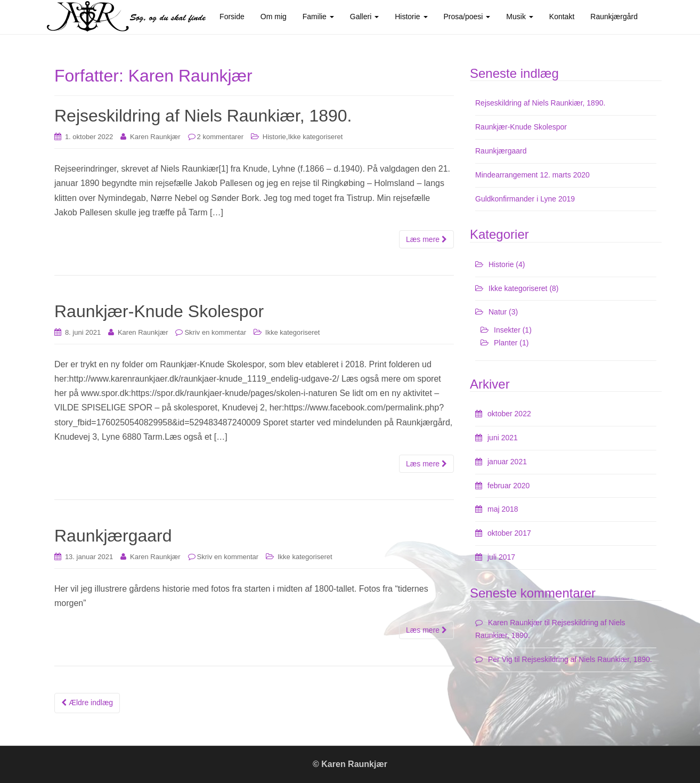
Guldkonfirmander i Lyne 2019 (525, 199)
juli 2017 (501, 557)
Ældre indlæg (87, 703)
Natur (498, 312)
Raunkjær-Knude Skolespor (159, 311)
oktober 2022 (509, 414)
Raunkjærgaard (113, 536)
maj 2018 (503, 509)
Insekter (507, 330)
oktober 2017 (509, 533)
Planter (506, 343)
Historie (274, 137)
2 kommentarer (220, 137)
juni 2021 (503, 438)
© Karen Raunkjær (350, 764)
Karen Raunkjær (155, 137)
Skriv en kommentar (215, 332)
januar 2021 (507, 462)
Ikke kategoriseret (316, 137)
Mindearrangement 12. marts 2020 (532, 175)
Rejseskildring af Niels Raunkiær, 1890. (203, 116)
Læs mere (426, 239)
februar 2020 (508, 486)
